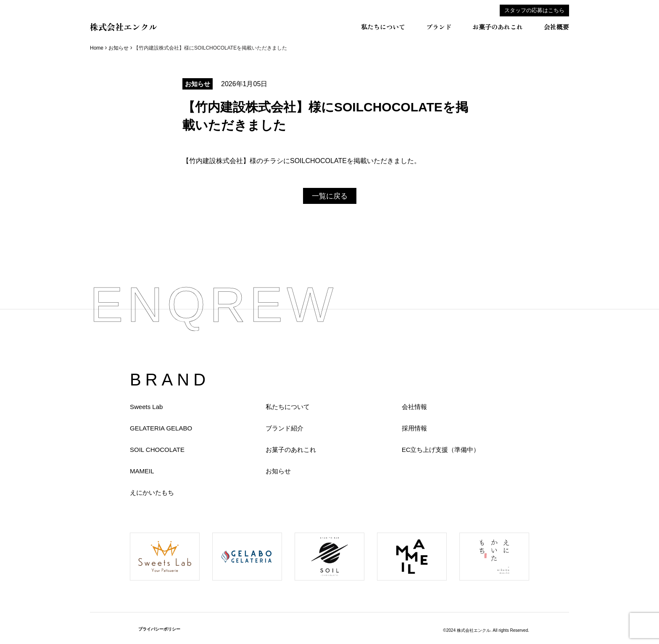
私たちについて (383, 27)
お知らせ (119, 48)
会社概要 (556, 27)
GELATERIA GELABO (161, 428)
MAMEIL (142, 471)
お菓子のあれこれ (498, 27)
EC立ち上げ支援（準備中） (441, 450)
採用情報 (414, 428)
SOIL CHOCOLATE (157, 450)
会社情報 (414, 407)
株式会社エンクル (124, 27)
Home (97, 48)
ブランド (439, 27)
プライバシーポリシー (159, 629)
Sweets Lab (146, 407)
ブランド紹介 (285, 428)
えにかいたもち (152, 492)
